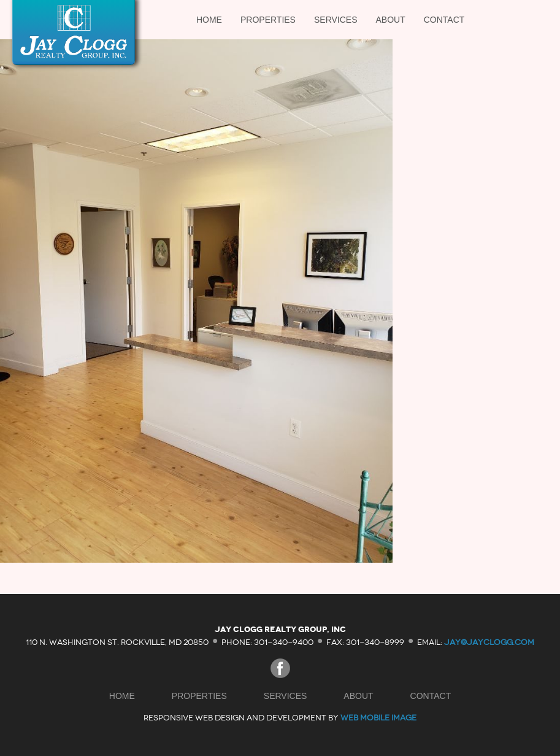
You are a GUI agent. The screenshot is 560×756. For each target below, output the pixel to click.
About (391, 20)
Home (209, 20)
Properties (268, 20)
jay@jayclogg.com (489, 642)
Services (336, 20)
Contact (444, 20)
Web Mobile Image (378, 718)
